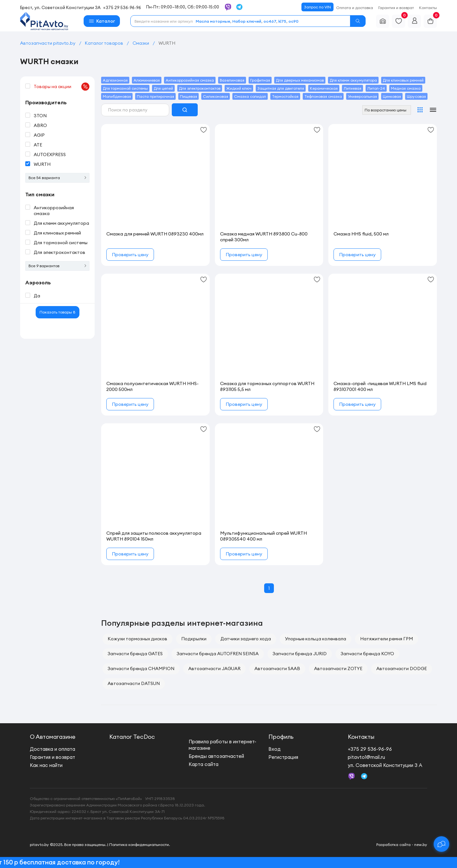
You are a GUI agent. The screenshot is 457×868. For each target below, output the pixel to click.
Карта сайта (204, 764)
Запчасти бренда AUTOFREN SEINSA (218, 654)
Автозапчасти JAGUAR (214, 668)
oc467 (270, 21)
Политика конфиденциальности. (140, 845)
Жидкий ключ (239, 88)
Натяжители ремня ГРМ (387, 639)
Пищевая (188, 96)
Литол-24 (376, 88)
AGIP (39, 135)
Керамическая (324, 88)
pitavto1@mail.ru (366, 757)
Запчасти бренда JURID (300, 654)
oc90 (293, 21)
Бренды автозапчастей (216, 756)
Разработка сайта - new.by (402, 845)
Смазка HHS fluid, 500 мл (361, 234)
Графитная (260, 80)
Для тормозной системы (61, 243)
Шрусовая (416, 96)
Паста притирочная (155, 96)
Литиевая (352, 88)
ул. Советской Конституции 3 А (385, 765)
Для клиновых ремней (57, 233)
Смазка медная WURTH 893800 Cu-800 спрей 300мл (264, 237)
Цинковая (392, 96)
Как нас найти (46, 765)
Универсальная (362, 96)
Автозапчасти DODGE (402, 668)
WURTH (42, 164)
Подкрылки (194, 639)
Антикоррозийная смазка (54, 211)
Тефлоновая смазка (323, 96)
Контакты (428, 8)
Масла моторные (213, 21)
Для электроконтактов (59, 252)
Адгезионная (115, 80)
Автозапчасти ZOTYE (338, 668)
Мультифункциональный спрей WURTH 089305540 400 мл (264, 536)
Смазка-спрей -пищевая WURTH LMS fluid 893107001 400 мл (380, 386)
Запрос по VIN (317, 7)
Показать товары (58, 312)
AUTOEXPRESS (50, 154)
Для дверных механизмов (300, 80)
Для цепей (163, 88)
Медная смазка (406, 88)
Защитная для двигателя (281, 88)
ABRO (40, 125)
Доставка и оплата (53, 749)
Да (37, 296)
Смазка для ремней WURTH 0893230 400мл (155, 234)
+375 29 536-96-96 (122, 7)
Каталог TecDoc (132, 737)
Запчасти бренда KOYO (367, 654)
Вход (275, 749)
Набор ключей (247, 21)
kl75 (282, 21)
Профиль (281, 737)
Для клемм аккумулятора (61, 223)
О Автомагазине (53, 737)
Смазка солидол (250, 96)
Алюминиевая (147, 80)
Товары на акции (62, 86)
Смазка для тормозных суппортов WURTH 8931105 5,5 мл (267, 386)
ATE (38, 145)
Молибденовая (117, 96)
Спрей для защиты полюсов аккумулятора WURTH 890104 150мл (154, 536)
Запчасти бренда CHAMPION (141, 668)
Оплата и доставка (355, 8)
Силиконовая (216, 96)
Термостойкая (285, 96)
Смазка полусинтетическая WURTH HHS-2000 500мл (152, 386)
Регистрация (283, 757)
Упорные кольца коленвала (316, 639)
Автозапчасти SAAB (277, 668)
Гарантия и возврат (396, 8)
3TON (40, 116)
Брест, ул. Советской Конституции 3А (60, 7)
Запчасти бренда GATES (135, 654)
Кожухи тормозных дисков (137, 639)
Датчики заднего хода (246, 639)
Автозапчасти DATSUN (134, 683)
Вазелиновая (232, 80)
